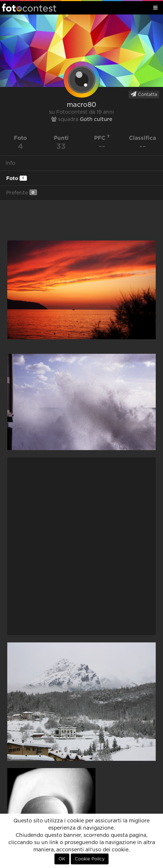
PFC (102, 138)
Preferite (22, 192)
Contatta (144, 94)
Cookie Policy (90, 859)
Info (10, 163)
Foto (17, 178)
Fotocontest (29, 8)
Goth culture (96, 119)
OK (62, 859)
